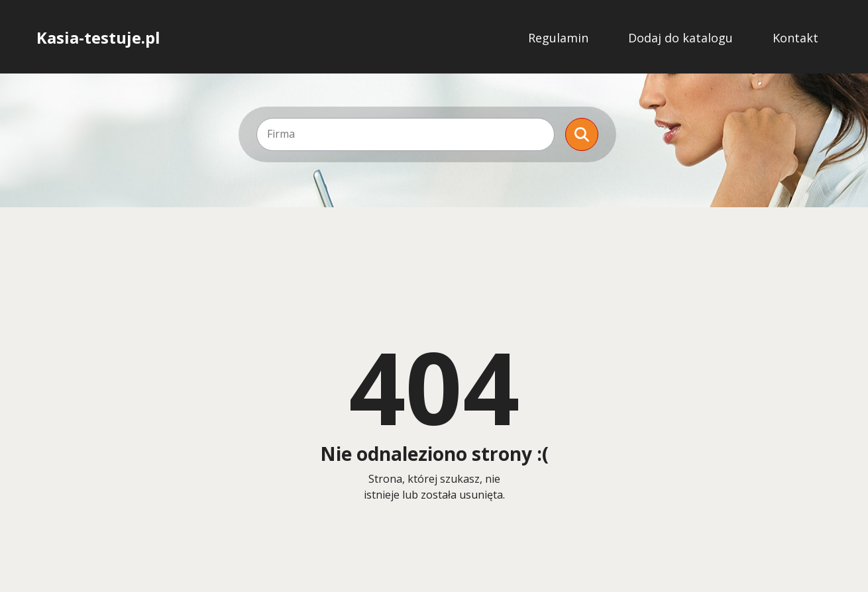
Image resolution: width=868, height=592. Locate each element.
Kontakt (795, 38)
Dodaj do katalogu (680, 38)
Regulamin (558, 38)
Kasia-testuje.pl (98, 38)
